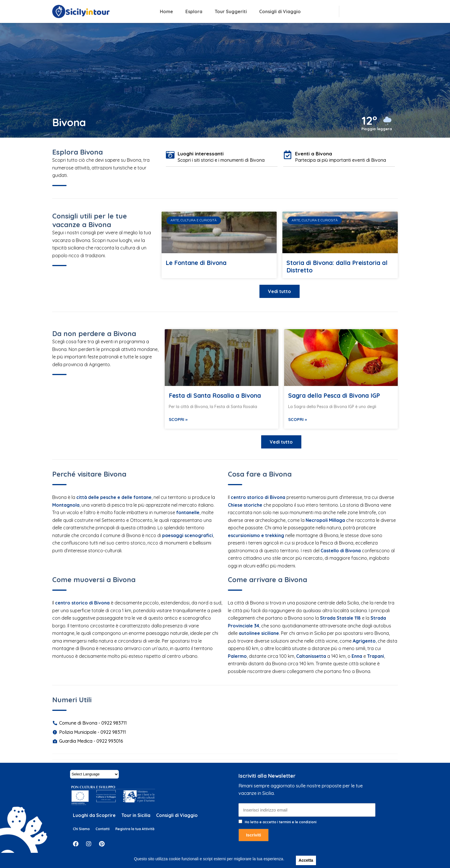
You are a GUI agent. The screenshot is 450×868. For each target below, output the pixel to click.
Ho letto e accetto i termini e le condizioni (281, 822)
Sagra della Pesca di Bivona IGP (334, 395)
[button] (280, 291)
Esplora (194, 11)
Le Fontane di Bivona (196, 263)
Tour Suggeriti (231, 11)
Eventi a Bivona (314, 154)
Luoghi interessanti (201, 154)
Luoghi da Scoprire (94, 815)
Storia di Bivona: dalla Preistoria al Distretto (337, 266)
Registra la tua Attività (135, 829)
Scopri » (178, 419)
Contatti (103, 829)
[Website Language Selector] (94, 774)
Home (166, 11)
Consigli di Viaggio (280, 11)
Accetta (306, 860)
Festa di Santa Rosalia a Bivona (215, 395)
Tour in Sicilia (136, 815)
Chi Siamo (81, 829)
